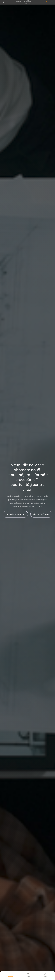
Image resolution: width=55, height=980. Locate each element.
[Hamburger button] (52, 2)
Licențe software (41, 514)
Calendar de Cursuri (15, 514)
